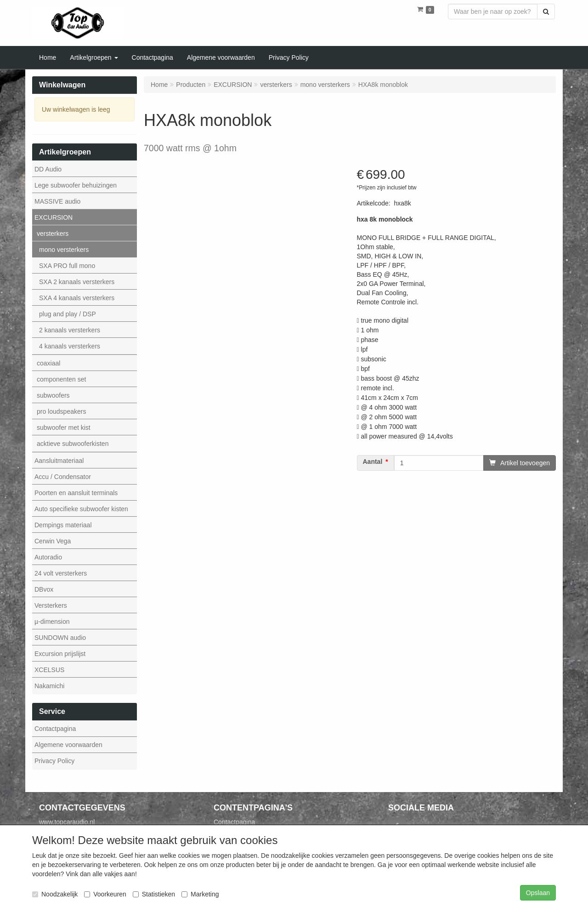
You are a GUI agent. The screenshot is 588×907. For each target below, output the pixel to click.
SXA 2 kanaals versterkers (77, 282)
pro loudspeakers (61, 411)
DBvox (44, 589)
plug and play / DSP (68, 314)
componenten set (61, 379)
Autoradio (48, 557)
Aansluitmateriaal (59, 461)
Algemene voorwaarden (68, 745)
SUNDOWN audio (60, 638)
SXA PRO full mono (67, 266)
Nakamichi (49, 686)
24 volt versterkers (61, 573)
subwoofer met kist (64, 428)
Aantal (373, 462)
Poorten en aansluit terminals (76, 493)
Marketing (200, 894)
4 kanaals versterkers (70, 346)
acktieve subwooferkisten (73, 444)
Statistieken (154, 894)
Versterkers (51, 605)
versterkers (53, 234)
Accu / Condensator (63, 477)
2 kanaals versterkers (70, 330)
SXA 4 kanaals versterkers (77, 298)
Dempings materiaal (63, 525)
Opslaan (538, 893)
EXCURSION (54, 217)
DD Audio (48, 169)
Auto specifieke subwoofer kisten (81, 509)
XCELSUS (49, 670)
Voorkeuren (105, 894)
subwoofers (53, 395)
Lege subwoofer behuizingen (76, 185)
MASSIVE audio (57, 201)
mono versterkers (64, 250)
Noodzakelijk (55, 894)
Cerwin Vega (53, 541)
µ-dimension (52, 622)
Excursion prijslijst (60, 654)
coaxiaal (48, 363)
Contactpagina (55, 729)
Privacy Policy (54, 761)
